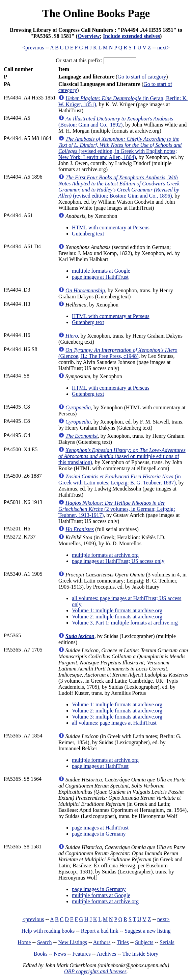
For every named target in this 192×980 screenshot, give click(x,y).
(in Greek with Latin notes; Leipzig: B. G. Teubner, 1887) (120, 480)
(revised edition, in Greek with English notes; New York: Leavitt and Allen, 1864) (120, 148)
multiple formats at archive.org (105, 555)
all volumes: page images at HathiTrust (114, 723)
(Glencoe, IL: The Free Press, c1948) (118, 353)
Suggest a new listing (147, 931)
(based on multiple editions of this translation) (122, 456)
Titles (123, 942)
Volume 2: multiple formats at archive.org (117, 617)
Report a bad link (100, 931)
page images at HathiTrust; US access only (118, 561)
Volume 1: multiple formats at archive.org (117, 610)
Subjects (144, 942)
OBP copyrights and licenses (95, 971)
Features (81, 954)
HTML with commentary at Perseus (111, 227)
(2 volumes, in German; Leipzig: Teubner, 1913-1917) (117, 509)
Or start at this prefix (78, 60)
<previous (33, 48)
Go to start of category (142, 77)
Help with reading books (48, 931)
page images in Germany (99, 834)
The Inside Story (141, 954)
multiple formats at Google (101, 271)
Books (41, 954)
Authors (102, 942)
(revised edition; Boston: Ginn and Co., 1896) (119, 187)
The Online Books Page (96, 13)
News (60, 954)
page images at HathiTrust (100, 277)
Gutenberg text (88, 234)
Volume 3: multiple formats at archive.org (117, 717)
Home (24, 942)
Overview (89, 36)
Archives (106, 954)
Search (45, 942)
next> (163, 48)
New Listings (73, 942)
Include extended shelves (131, 36)
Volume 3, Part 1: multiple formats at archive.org (125, 623)
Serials (167, 942)
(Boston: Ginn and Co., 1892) (116, 122)
